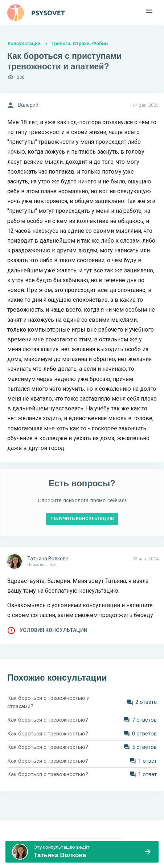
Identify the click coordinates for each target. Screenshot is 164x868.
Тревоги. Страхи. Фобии (80, 43)
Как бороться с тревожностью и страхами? (48, 702)
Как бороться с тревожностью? (48, 720)
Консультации (24, 43)
